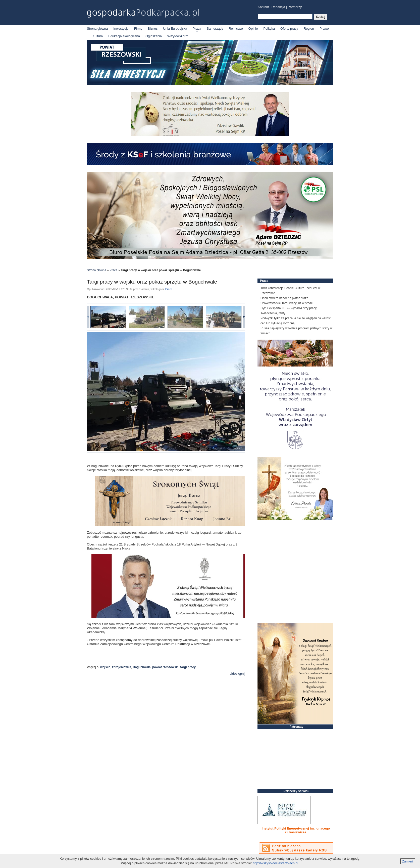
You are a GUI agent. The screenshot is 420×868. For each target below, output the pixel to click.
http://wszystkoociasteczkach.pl (275, 863)
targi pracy (188, 667)
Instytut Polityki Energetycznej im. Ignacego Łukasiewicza (296, 830)
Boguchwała (142, 667)
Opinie (253, 29)
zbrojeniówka (122, 667)
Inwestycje (121, 29)
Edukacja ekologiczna (124, 36)
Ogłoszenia (154, 36)
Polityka (269, 29)
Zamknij (408, 861)
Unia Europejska (175, 29)
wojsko (105, 667)
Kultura (98, 36)
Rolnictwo (236, 29)
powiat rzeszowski (165, 667)
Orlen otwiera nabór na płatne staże (284, 298)
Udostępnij (238, 674)
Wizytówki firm (178, 36)
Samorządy (215, 29)
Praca (197, 29)
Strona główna (97, 29)
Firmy (138, 29)
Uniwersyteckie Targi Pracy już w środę (287, 303)
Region (309, 29)
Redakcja (278, 7)
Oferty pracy (289, 29)
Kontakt (263, 7)
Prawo (324, 29)
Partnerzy (295, 7)
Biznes (153, 29)
